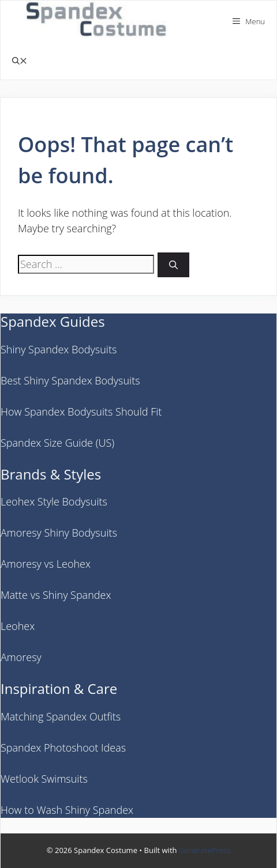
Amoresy (21, 657)
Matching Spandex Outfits (61, 716)
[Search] (173, 265)
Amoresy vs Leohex (46, 564)
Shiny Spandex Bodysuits (59, 349)
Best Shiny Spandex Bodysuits (70, 380)
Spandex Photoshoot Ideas (63, 748)
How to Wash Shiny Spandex (67, 810)
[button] (20, 61)
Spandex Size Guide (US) (57, 443)
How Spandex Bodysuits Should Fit (81, 412)
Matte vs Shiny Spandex (56, 595)
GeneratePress (205, 850)
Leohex (18, 626)
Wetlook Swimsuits (44, 779)
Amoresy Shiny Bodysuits (59, 533)
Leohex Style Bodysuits (54, 501)
